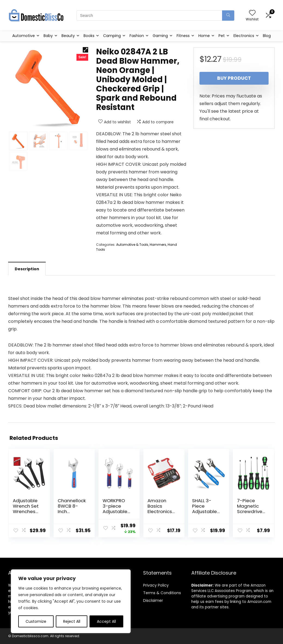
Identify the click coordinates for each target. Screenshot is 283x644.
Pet (222, 36)
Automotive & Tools (132, 245)
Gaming (160, 36)
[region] (71, 601)
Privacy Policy (156, 585)
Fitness (183, 36)
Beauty (68, 36)
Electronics (244, 36)
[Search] (228, 16)
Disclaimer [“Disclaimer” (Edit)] (153, 600)
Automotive (24, 36)
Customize (36, 621)
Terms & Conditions (162, 593)
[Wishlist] (252, 13)
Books (89, 36)
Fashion (137, 36)
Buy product (234, 78)
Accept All (106, 621)
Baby (48, 36)
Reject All (72, 621)
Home (204, 36)
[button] (85, 50)
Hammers (158, 245)
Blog (267, 36)
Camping (112, 36)
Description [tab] (27, 269)
